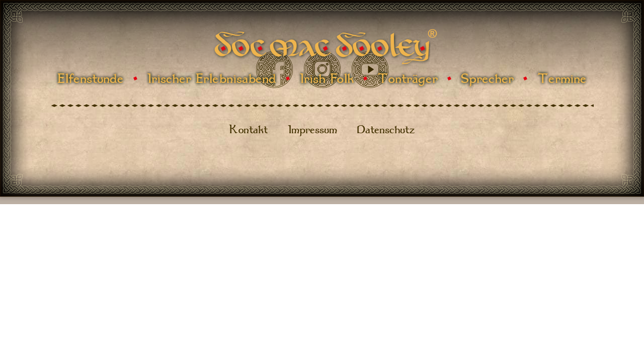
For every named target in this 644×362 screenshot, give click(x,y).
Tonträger (407, 78)
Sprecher (487, 78)
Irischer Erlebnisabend (212, 78)
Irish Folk (327, 78)
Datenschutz (386, 130)
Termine (562, 78)
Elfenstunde (91, 78)
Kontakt (248, 130)
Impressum (312, 130)
